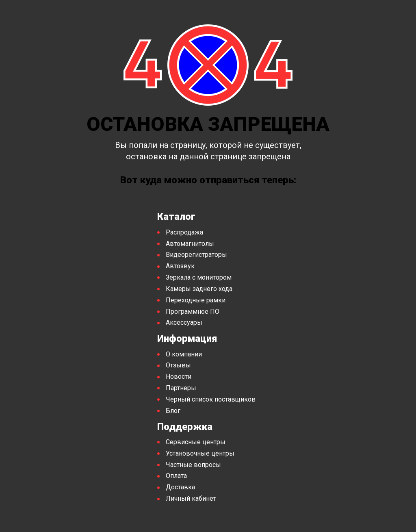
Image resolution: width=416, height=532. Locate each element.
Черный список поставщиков (211, 399)
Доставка (180, 487)
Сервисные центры (196, 442)
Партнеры (181, 388)
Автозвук (180, 266)
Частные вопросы (193, 465)
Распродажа (184, 232)
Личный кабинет (191, 498)
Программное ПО (193, 312)
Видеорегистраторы (196, 255)
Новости (179, 377)
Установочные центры (200, 453)
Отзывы (178, 365)
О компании (184, 354)
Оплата (176, 476)
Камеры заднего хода (199, 289)
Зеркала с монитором (199, 277)
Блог (173, 411)
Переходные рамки (196, 300)
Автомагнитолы (190, 244)
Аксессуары (184, 322)
